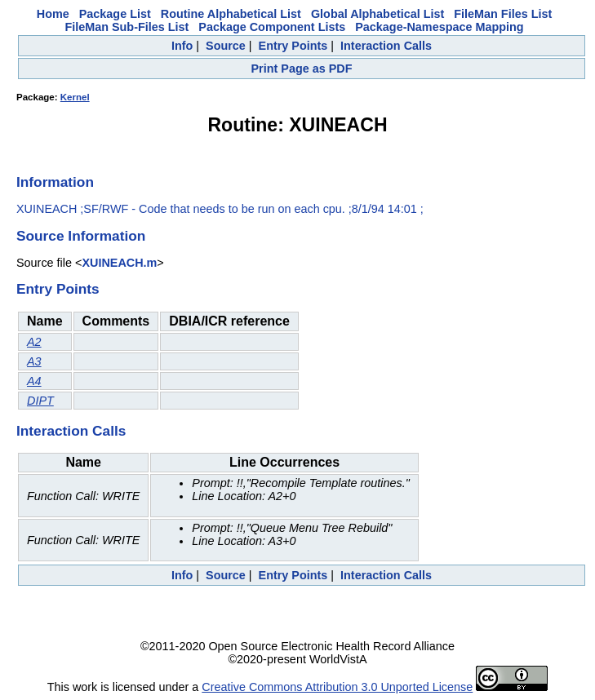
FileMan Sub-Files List (127, 27)
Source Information (81, 236)
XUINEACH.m (119, 263)
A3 (34, 361)
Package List (115, 14)
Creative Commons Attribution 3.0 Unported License (337, 687)
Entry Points (293, 46)
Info (182, 46)
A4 (34, 381)
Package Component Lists (272, 27)
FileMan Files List (503, 14)
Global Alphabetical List (377, 14)
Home (53, 14)
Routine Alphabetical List (231, 14)
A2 (34, 342)
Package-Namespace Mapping (439, 27)
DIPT (40, 401)
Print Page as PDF (302, 69)
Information (55, 182)
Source (226, 46)
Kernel (75, 97)
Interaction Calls (386, 46)
